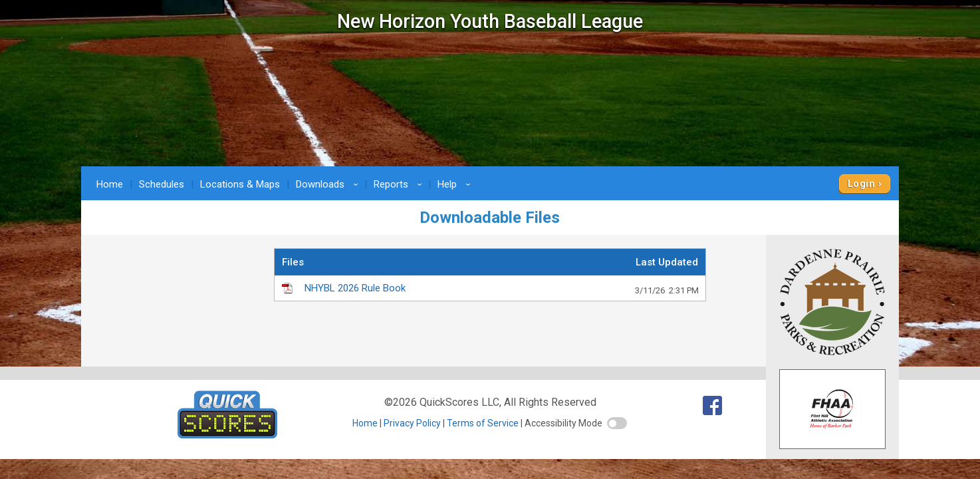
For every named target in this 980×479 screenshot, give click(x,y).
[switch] (617, 423)
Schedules (162, 184)
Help (456, 184)
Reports (400, 184)
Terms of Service (483, 423)
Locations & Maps (240, 184)
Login (861, 184)
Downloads (329, 184)
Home (110, 184)
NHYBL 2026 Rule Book (502, 289)
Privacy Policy (412, 423)
